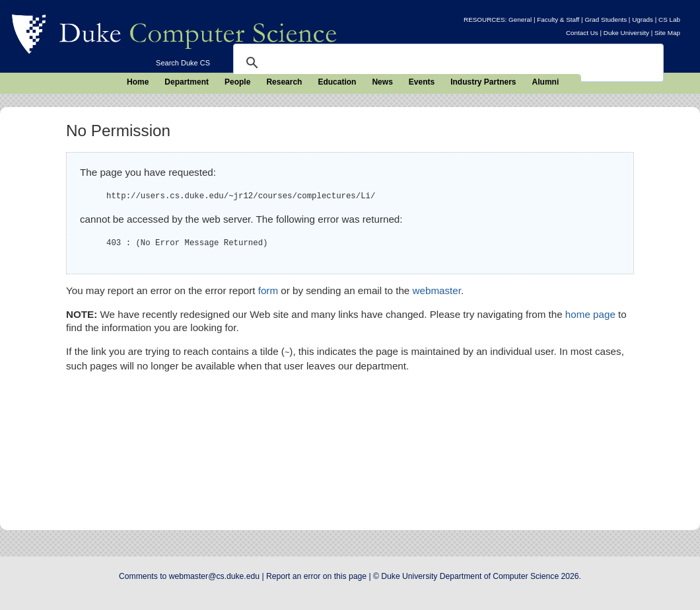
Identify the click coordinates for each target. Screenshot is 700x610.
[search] (446, 63)
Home (138, 82)
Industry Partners (483, 82)
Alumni (546, 82)
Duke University (626, 33)
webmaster (437, 290)
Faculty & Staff (558, 19)
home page (590, 314)
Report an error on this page (316, 576)
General (520, 19)
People (237, 82)
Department (187, 82)
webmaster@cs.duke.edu (214, 576)
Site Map (667, 33)
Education (337, 82)
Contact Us (582, 33)
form (268, 290)
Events (422, 82)
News (382, 82)
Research (284, 82)
